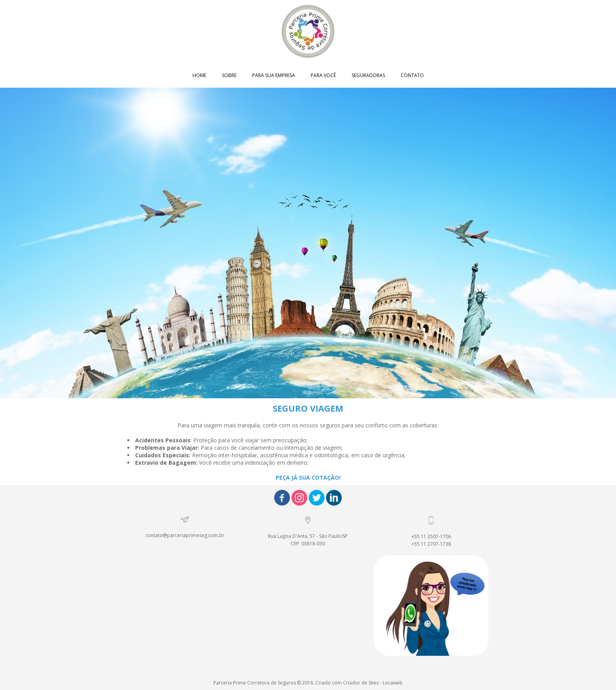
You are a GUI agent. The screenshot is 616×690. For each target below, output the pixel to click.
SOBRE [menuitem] (229, 75)
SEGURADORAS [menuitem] (368, 75)
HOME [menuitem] (199, 75)
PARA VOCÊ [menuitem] (323, 75)
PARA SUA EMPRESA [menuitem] (274, 75)
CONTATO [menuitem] (412, 75)
